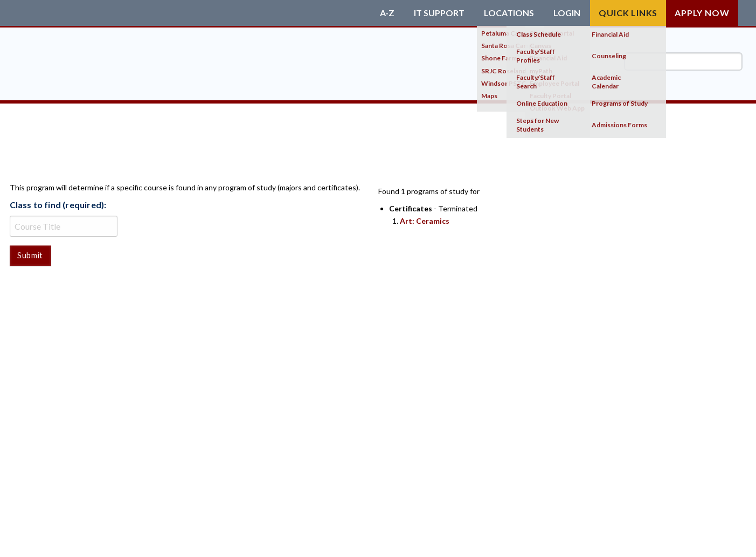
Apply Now (702, 13)
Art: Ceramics (425, 221)
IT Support (439, 13)
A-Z (387, 13)
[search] (683, 61)
